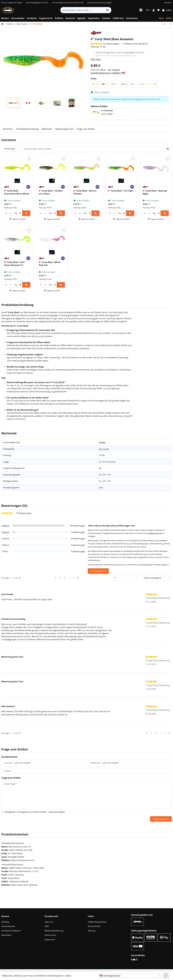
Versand (116, 70)
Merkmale (47, 129)
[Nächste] (78, 578)
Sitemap (92, 931)
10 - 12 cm (104, 449)
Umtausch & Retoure (11, 931)
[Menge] (11, 213)
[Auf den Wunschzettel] (29, 159)
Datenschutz (50, 935)
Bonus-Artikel (94, 926)
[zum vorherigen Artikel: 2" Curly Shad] (166, 24)
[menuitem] (5, 18)
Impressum (50, 939)
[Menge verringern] (6, 213)
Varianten (8, 129)
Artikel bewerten (98, 571)
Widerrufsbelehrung (54, 931)
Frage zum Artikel (85, 129)
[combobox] (130, 976)
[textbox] (130, 976)
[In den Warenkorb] (26, 213)
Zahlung (5, 922)
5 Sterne (5, 526)
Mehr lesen (96, 59)
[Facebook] (132, 960)
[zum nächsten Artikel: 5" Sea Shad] (170, 24)
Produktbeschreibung (27, 129)
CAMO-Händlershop (97, 922)
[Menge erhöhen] (20, 213)
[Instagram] (137, 960)
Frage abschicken (161, 819)
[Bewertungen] (105, 44)
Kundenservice (153, 533)
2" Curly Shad (107, 111)
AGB (47, 926)
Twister (102, 442)
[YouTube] (134, 960)
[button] (167, 3)
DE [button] (148, 10)
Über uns (49, 922)
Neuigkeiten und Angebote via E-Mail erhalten (35, 812)
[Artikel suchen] (107, 10)
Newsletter (6, 935)
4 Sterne (5, 532)
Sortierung (9, 149)
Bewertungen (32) (64, 129)
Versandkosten (8, 926)
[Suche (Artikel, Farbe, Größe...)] (82, 10)
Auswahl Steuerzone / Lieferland (108, 73)
